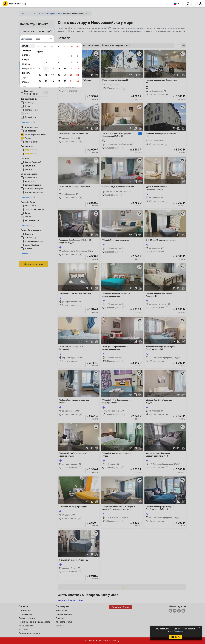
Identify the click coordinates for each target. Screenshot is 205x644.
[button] (188, 4)
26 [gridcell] (52, 81)
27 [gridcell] (59, 81)
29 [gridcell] (71, 81)
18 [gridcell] (46, 75)
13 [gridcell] (59, 69)
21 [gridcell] (65, 75)
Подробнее (179, 631)
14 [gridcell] (65, 69)
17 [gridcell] (40, 75)
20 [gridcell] (59, 75)
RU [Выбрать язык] (177, 4)
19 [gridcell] (52, 75)
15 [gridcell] (71, 69)
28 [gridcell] (65, 81)
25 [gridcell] (46, 81)
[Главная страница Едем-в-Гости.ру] (15, 4)
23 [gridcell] (78, 75)
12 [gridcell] (52, 69)
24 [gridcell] (40, 81)
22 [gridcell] (71, 75)
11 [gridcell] (46, 69)
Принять (175, 637)
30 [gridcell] (78, 81)
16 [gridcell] (78, 69)
